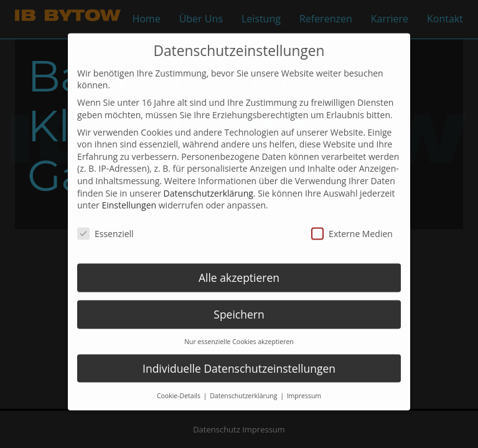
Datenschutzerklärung (209, 182)
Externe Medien (352, 222)
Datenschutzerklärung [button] (244, 385)
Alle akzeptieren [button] (239, 266)
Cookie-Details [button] (180, 385)
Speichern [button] (239, 303)
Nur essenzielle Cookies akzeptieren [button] (239, 330)
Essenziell (105, 222)
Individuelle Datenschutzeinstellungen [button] (239, 357)
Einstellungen (129, 194)
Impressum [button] (304, 385)
